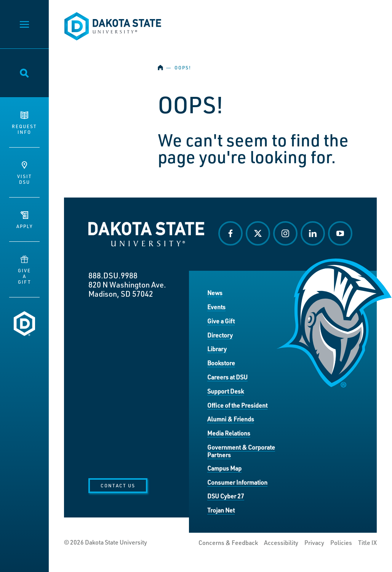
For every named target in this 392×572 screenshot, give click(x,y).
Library (217, 349)
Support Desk (226, 391)
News (215, 293)
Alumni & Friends (231, 419)
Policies (341, 543)
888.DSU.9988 (113, 275)
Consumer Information (237, 482)
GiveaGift (25, 270)
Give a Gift (221, 321)
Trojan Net (221, 510)
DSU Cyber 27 (226, 496)
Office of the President (237, 405)
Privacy (314, 543)
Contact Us (118, 485)
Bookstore (221, 363)
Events (216, 307)
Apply (25, 220)
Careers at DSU (227, 377)
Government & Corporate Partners (241, 451)
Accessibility (281, 543)
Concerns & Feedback (228, 543)
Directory (220, 335)
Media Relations (229, 433)
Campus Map (224, 468)
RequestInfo (24, 123)
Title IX (367, 543)
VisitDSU (25, 173)
